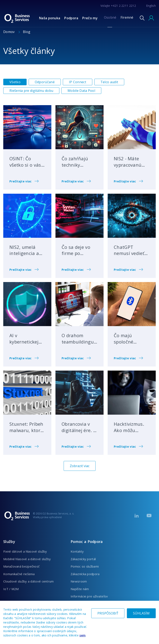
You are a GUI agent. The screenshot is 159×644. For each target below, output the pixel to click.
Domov (9, 32)
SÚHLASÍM (141, 613)
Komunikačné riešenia (19, 574)
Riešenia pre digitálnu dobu (31, 91)
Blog (27, 32)
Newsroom (79, 581)
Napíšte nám (80, 589)
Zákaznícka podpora (85, 574)
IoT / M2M (11, 589)
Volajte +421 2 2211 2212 (118, 6)
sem (82, 635)
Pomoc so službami (85, 566)
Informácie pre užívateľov (89, 596)
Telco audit (109, 82)
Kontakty (77, 551)
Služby (9, 542)
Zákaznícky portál (83, 559)
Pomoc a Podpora (87, 542)
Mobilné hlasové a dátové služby (27, 559)
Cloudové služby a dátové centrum (29, 581)
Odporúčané (45, 82)
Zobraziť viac (80, 466)
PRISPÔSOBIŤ (108, 613)
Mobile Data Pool (81, 91)
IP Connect (78, 82)
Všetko (15, 82)
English (151, 6)
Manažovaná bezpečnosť (21, 566)
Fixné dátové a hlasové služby (25, 551)
